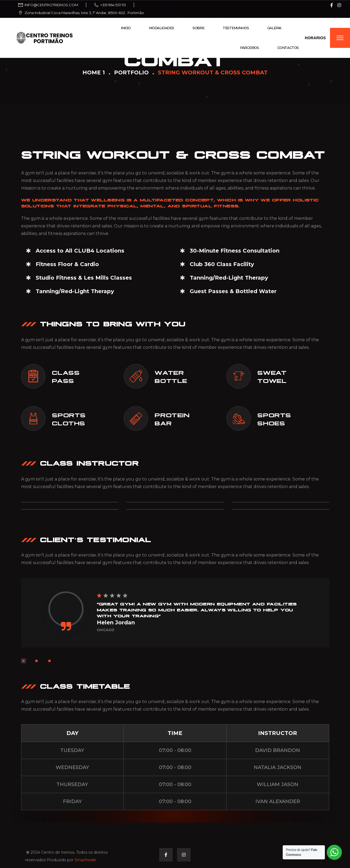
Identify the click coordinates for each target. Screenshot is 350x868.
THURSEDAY (72, 784)
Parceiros (249, 48)
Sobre (198, 28)
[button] (24, 661)
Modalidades (161, 28)
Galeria (274, 28)
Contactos (288, 48)
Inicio (126, 28)
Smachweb (85, 860)
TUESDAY (72, 750)
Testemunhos (236, 28)
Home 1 (94, 72)
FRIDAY (72, 801)
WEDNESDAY (72, 767)
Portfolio (131, 72)
